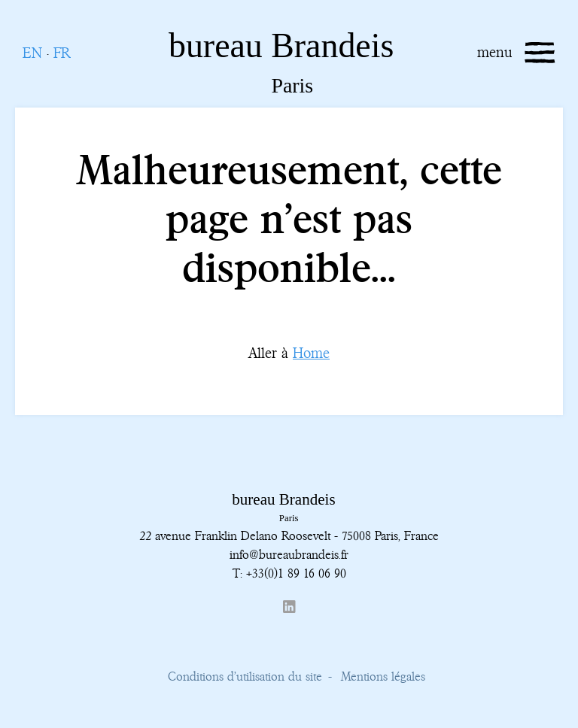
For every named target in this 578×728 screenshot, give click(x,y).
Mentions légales (383, 676)
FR (62, 53)
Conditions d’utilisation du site (245, 676)
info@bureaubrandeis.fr (289, 554)
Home (311, 353)
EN (32, 53)
